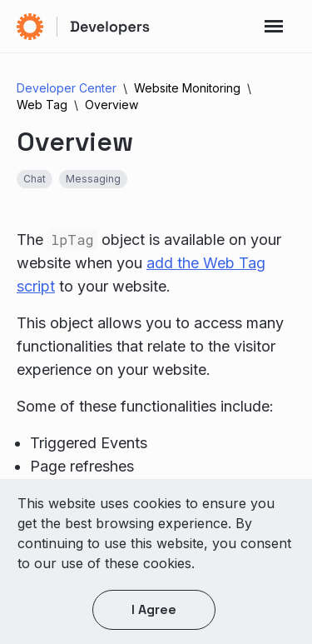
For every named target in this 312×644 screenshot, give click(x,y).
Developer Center (67, 88)
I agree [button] (154, 609)
